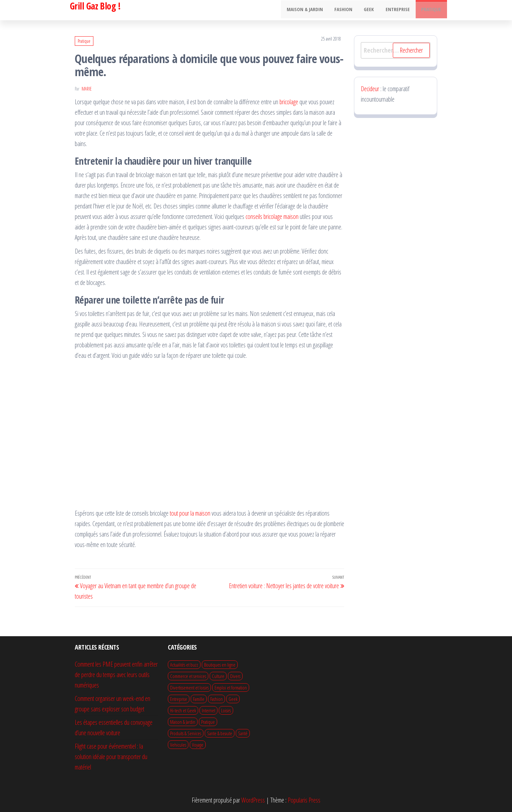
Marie (87, 89)
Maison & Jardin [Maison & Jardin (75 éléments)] (183, 722)
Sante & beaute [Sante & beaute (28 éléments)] (220, 733)
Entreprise (400, 10)
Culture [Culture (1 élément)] (218, 676)
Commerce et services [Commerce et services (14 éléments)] (188, 676)
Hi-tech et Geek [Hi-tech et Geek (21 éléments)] (183, 710)
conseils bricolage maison (272, 216)
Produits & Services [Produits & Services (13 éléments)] (186, 733)
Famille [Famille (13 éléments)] (199, 699)
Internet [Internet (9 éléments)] (208, 710)
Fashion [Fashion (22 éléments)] (216, 699)
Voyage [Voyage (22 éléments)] (198, 745)
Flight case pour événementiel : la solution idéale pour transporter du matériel (111, 757)
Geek (373, 10)
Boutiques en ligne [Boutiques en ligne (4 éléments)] (220, 665)
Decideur (370, 89)
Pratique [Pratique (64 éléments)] (208, 722)
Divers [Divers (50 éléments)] (235, 676)
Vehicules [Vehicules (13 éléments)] (178, 745)
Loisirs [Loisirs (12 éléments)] (226, 710)
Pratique (432, 10)
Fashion (350, 10)
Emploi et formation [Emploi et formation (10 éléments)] (231, 688)
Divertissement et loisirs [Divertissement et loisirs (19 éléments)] (189, 688)
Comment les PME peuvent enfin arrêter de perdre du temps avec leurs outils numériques (116, 675)
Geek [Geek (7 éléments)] (233, 699)
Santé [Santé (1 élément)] (243, 733)
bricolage (289, 102)
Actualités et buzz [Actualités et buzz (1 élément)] (184, 665)
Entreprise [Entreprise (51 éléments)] (179, 699)
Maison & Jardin (313, 10)
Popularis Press (304, 800)
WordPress (253, 800)
